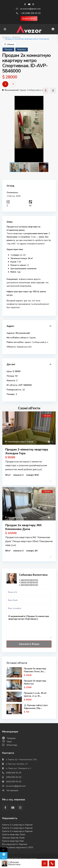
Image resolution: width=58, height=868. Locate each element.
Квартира (16, 37)
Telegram (11, 738)
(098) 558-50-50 (14, 773)
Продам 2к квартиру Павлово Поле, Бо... (35, 670)
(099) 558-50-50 (14, 777)
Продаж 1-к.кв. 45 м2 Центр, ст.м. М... (35, 695)
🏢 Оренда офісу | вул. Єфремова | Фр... (36, 707)
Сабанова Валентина (33, 575)
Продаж (8, 50)
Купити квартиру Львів (14, 834)
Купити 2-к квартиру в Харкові (17, 828)
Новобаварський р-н (17, 442)
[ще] (40, 469)
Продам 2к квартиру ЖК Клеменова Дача (23, 527)
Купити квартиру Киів (13, 841)
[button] (53, 99)
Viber (9, 742)
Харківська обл (24, 347)
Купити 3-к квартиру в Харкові (17, 831)
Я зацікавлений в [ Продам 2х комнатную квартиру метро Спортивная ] (29, 626)
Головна (6, 37)
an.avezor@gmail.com (30, 9)
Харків (23, 90)
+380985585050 (29, 585)
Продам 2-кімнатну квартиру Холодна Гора (27, 451)
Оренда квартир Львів (13, 838)
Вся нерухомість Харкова (15, 844)
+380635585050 (29, 583)
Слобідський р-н (35, 90)
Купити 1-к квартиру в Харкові (17, 825)
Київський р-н (14, 517)
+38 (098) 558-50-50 (31, 13)
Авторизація (12, 790)
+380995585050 (29, 580)
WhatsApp (12, 745)
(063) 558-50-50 (14, 782)
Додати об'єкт (29, 18)
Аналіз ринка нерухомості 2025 (18, 847)
